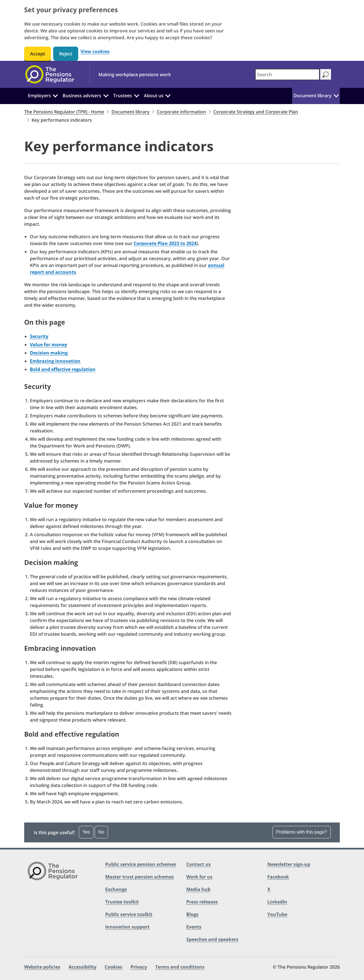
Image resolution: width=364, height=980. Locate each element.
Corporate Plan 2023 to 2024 (165, 243)
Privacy (139, 967)
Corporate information (181, 112)
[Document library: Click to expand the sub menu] (336, 95)
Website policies (42, 967)
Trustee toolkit (122, 902)
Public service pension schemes (141, 864)
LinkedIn (277, 902)
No (101, 832)
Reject (66, 54)
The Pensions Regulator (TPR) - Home (64, 112)
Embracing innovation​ (55, 361)
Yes (86, 832)
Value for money (48, 345)
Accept (38, 54)
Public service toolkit (129, 914)
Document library (313, 96)
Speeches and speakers (212, 939)
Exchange (116, 889)
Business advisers (82, 96)
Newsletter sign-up (289, 864)
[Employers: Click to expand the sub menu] (55, 95)
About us (154, 96)
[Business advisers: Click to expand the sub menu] (106, 95)
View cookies (95, 52)
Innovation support (127, 927)
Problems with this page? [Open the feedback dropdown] (302, 832)
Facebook (278, 877)
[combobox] (287, 74)
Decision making (49, 353)
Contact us (198, 864)
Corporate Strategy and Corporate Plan (256, 112)
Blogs (192, 914)
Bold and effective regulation (63, 369)
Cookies (113, 967)
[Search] (325, 74)
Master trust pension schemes (139, 877)
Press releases (202, 902)
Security (39, 336)
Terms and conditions (180, 967)
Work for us (199, 877)
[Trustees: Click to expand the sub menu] (136, 95)
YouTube (277, 914)
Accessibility (82, 967)
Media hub (198, 889)
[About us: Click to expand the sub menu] (168, 95)
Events (194, 927)
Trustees (123, 96)
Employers (39, 96)
